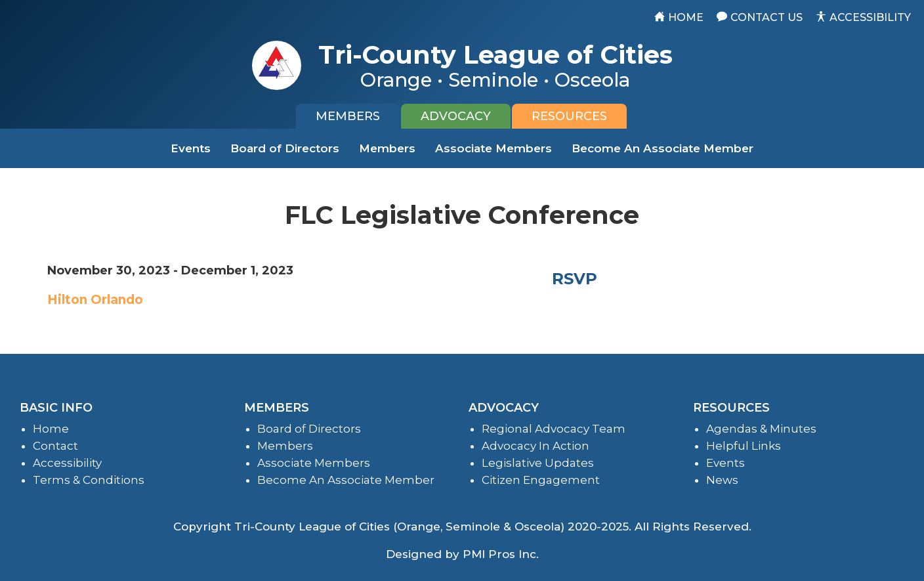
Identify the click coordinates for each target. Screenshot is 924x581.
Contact (55, 446)
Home (51, 429)
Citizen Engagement (541, 480)
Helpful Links (744, 446)
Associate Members (493, 148)
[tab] (348, 116)
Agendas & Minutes (761, 429)
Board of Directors (285, 148)
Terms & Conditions (89, 480)
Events (191, 148)
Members (387, 148)
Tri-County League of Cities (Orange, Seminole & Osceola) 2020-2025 (431, 527)
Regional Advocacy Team (554, 429)
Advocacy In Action (535, 446)
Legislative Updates (538, 463)
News (722, 480)
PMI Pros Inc (499, 554)
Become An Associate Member (662, 148)
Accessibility (67, 463)
